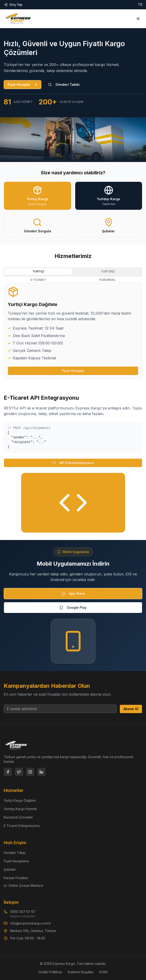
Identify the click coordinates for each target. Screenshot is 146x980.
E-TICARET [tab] (38, 280)
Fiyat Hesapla (23, 84)
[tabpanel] (73, 331)
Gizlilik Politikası (50, 972)
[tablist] (73, 272)
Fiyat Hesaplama (16, 861)
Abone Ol (131, 709)
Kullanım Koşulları (81, 972)
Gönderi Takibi (64, 84)
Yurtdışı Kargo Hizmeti (20, 809)
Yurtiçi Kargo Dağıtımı (20, 800)
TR (140, 5)
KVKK (103, 972)
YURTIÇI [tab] (38, 271)
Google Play (73, 607)
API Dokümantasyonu (73, 463)
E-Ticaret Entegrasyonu (22, 826)
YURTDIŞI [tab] (108, 271)
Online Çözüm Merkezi (23, 885)
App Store (73, 593)
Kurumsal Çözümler (18, 817)
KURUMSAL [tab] (108, 280)
